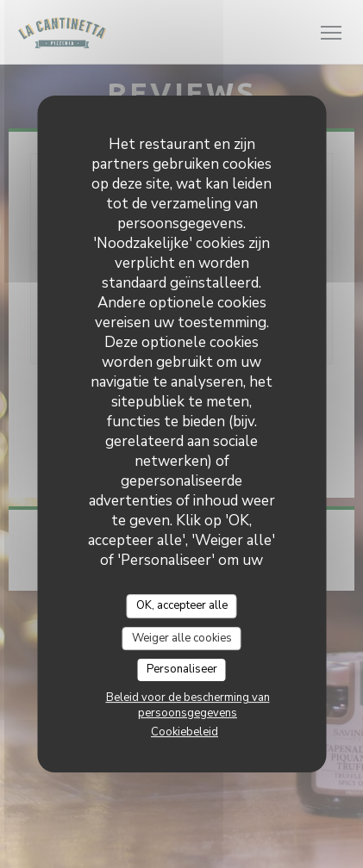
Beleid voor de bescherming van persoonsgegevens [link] (188, 705)
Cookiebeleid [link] (185, 732)
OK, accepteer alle (182, 605)
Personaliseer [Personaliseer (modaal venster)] (182, 669)
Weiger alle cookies (182, 638)
